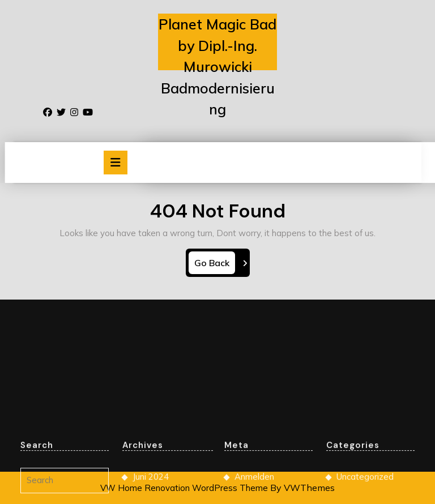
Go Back (215, 265)
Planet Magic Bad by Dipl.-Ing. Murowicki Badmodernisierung (217, 67)
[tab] (116, 163)
